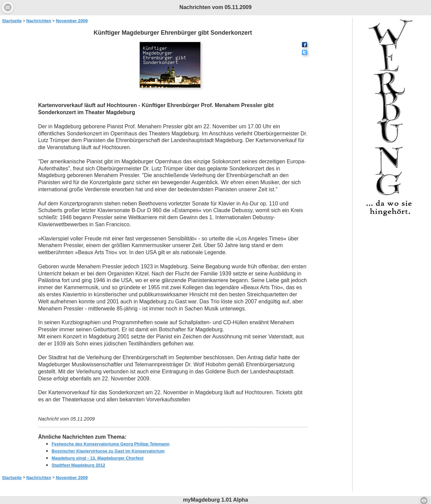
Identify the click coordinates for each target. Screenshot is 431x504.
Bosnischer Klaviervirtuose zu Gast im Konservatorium (108, 451)
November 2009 (72, 21)
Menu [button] (8, 7)
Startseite (12, 21)
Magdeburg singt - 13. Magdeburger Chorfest (97, 458)
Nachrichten (39, 21)
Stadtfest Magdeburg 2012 (78, 465)
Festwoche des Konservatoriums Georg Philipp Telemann (110, 444)
